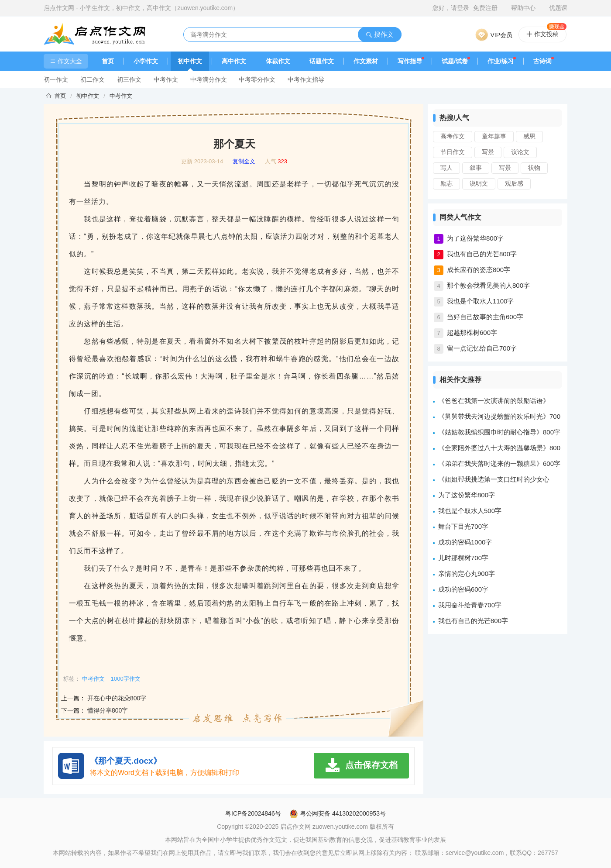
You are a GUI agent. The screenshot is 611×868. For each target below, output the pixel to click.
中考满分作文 (209, 79)
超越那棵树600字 (472, 332)
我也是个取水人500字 (470, 511)
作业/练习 (501, 61)
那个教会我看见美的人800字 (488, 285)
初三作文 (129, 79)
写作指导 (410, 61)
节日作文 (453, 152)
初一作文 (56, 79)
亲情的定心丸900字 (467, 573)
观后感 (514, 183)
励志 (446, 183)
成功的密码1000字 (465, 542)
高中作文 (234, 61)
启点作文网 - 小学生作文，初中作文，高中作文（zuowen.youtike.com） (141, 8)
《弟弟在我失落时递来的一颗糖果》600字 (499, 463)
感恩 (529, 136)
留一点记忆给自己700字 (482, 348)
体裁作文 (278, 61)
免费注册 (485, 8)
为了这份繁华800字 (475, 238)
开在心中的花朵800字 (117, 698)
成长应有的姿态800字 (479, 270)
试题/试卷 (455, 61)
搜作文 (379, 34)
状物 (534, 168)
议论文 (520, 152)
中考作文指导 (306, 79)
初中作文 (190, 61)
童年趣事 (494, 136)
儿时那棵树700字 (463, 558)
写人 (446, 168)
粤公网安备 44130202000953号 (338, 813)
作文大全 (66, 61)
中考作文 (166, 79)
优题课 (558, 8)
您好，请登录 (451, 8)
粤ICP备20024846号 (253, 813)
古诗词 (542, 61)
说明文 (479, 183)
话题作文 (322, 61)
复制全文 (244, 162)
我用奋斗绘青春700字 (470, 605)
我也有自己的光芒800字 (482, 254)
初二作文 (93, 79)
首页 (108, 61)
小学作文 (146, 61)
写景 (488, 152)
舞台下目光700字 (463, 526)
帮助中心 (523, 8)
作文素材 (366, 61)
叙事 (476, 168)
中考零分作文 (257, 79)
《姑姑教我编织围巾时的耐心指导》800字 (499, 432)
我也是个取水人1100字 (480, 301)
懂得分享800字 (108, 710)
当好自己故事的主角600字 (485, 317)
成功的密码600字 (463, 589)
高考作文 (453, 136)
